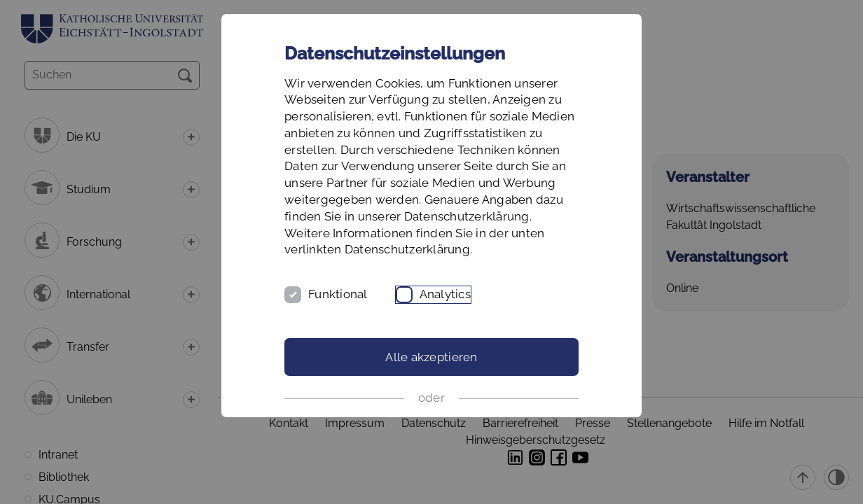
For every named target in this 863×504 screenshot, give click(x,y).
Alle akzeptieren (431, 357)
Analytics (445, 294)
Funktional (338, 294)
